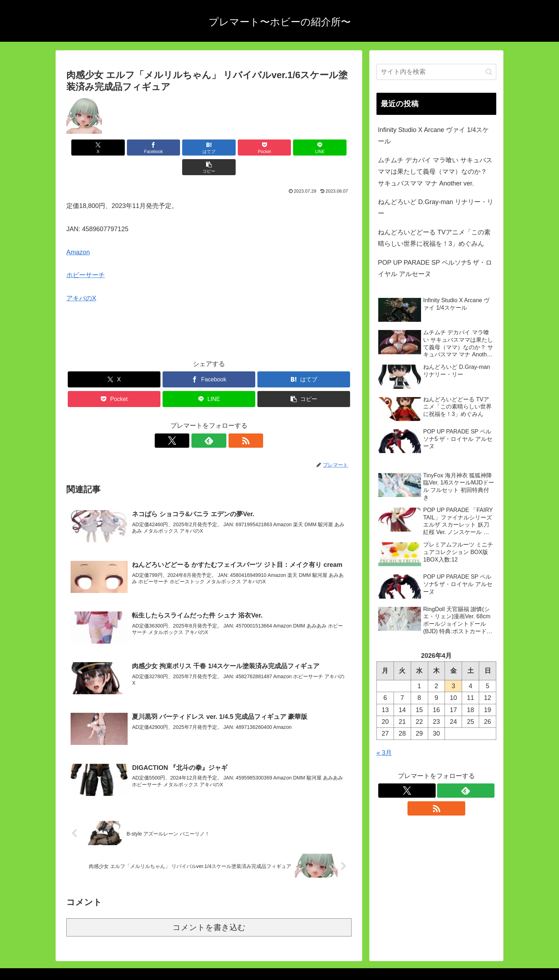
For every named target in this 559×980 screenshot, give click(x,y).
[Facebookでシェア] (137, 148)
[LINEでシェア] (281, 148)
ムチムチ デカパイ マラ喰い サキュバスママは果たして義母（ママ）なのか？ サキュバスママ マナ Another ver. (435, 172)
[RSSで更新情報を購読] (225, 421)
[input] (436, 72)
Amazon (78, 233)
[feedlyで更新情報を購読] (209, 421)
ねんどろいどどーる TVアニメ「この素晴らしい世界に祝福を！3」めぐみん (434, 238)
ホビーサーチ (86, 255)
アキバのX (81, 279)
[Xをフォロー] (193, 421)
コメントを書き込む (209, 907)
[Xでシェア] (89, 148)
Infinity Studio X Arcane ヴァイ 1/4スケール (433, 136)
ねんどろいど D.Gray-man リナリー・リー (436, 208)
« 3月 (384, 753)
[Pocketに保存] (233, 148)
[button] (329, 148)
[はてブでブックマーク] (185, 148)
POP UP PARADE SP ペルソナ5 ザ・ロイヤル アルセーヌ (435, 268)
